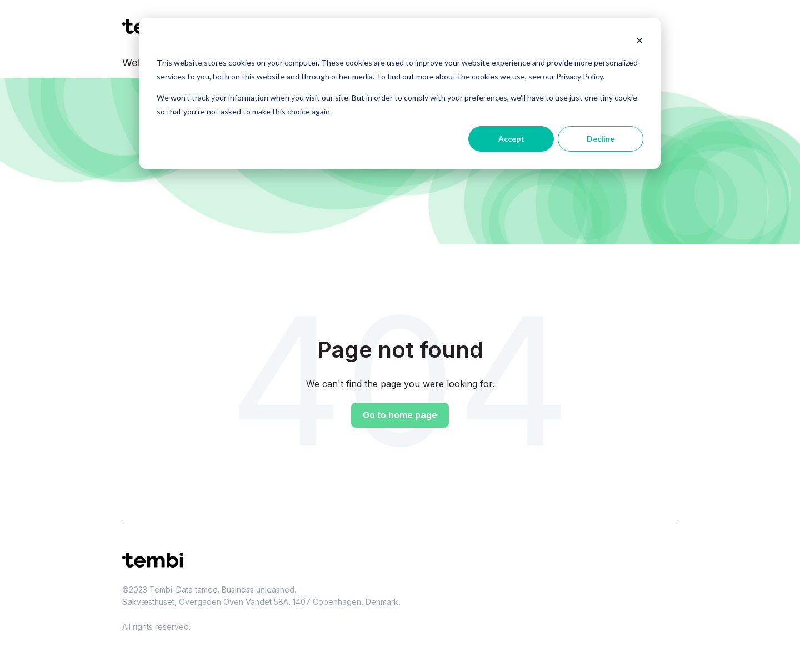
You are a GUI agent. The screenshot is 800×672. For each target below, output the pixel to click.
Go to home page (400, 415)
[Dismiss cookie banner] (639, 42)
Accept (511, 139)
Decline (601, 139)
